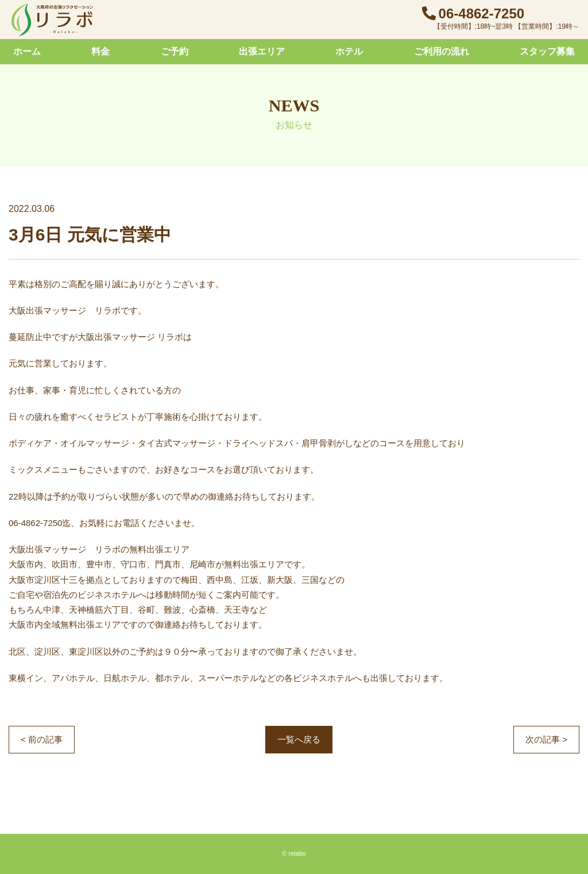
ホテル (349, 51)
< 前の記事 (42, 739)
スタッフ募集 (547, 51)
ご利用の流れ (442, 51)
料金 (100, 51)
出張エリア (262, 51)
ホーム (27, 51)
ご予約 (175, 51)
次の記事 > (546, 739)
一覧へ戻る (299, 739)
